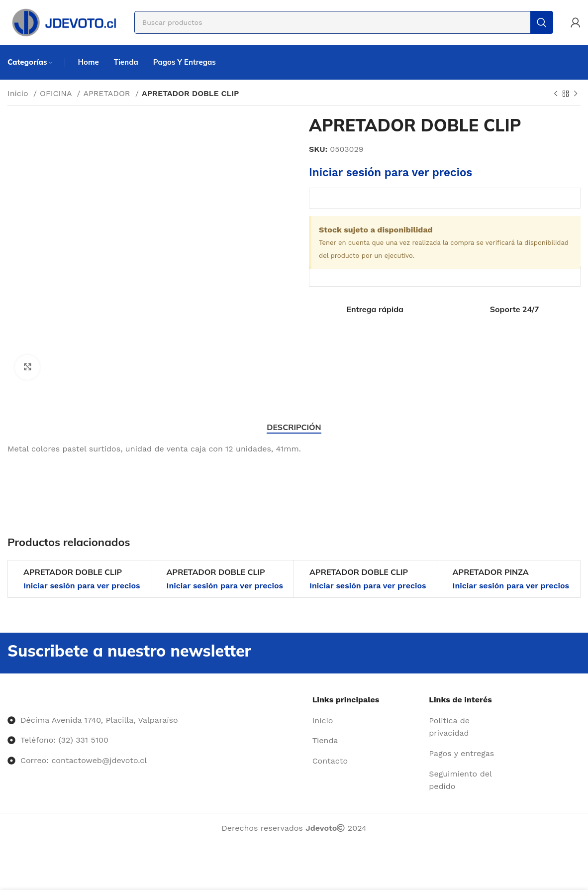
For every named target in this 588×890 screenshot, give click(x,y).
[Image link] (8, 700)
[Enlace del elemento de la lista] (367, 721)
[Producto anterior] (556, 94)
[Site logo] (63, 22)
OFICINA (57, 93)
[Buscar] (344, 22)
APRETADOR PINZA (491, 572)
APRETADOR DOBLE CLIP (73, 572)
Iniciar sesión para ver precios (391, 172)
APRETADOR (108, 93)
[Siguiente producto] (576, 94)
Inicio (19, 93)
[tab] (294, 427)
